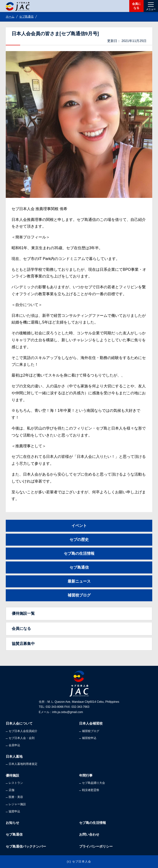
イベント (79, 526)
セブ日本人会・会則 (22, 738)
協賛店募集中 (23, 644)
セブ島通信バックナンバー (26, 846)
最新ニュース (79, 581)
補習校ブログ (79, 595)
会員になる (136, 6)
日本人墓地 (14, 756)
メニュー (151, 9)
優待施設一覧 (23, 613)
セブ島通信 (26, 17)
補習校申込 (89, 738)
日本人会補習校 (91, 723)
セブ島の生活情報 (79, 553)
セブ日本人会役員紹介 (23, 731)
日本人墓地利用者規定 (23, 764)
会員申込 (14, 745)
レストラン (16, 783)
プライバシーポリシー (96, 846)
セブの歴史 (79, 540)
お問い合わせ (89, 834)
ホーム (10, 17)
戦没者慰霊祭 (91, 790)
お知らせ (12, 823)
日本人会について (19, 723)
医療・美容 (16, 797)
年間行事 (86, 775)
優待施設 (12, 775)
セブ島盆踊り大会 (94, 783)
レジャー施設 (17, 804)
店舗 (12, 790)
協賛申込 (14, 811)
